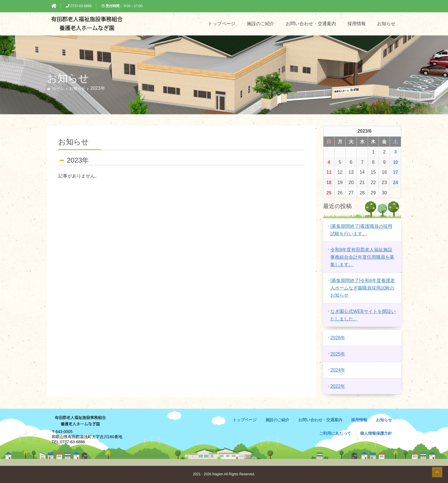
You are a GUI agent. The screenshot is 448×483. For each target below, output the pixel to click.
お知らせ (386, 24)
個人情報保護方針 (376, 433)
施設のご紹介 (261, 24)
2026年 (338, 338)
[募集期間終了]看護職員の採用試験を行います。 (361, 230)
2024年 (338, 370)
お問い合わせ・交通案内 (311, 24)
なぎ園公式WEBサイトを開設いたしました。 (363, 315)
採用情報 (357, 24)
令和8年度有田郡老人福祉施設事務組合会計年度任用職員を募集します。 (362, 257)
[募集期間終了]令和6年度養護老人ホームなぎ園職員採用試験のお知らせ (363, 288)
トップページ (222, 24)
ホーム (58, 88)
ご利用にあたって (335, 433)
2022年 (338, 386)
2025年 (338, 354)
